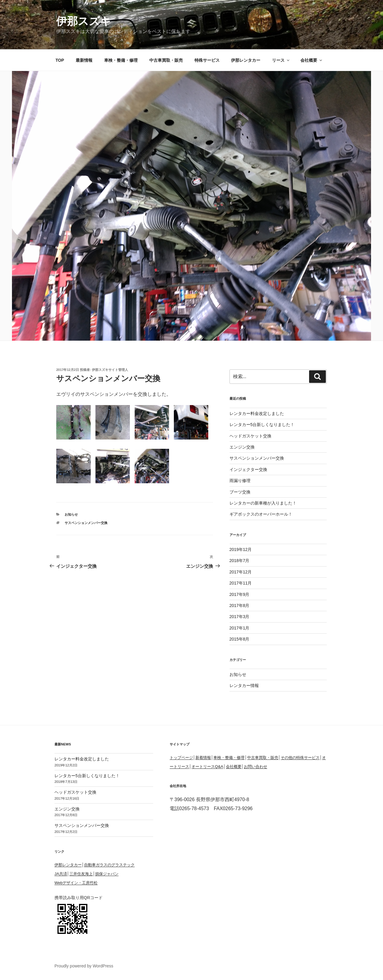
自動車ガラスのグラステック (109, 865)
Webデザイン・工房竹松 (76, 883)
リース (281, 60)
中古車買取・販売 (166, 60)
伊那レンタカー (246, 60)
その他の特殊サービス (300, 758)
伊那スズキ (84, 21)
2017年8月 (240, 605)
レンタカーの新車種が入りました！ (263, 503)
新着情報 (203, 758)
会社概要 (312, 60)
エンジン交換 (242, 447)
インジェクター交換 (248, 469)
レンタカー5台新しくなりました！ (262, 425)
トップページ (181, 758)
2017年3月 (240, 617)
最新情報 (84, 60)
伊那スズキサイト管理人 (110, 370)
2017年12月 (241, 572)
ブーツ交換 (240, 492)
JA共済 (61, 874)
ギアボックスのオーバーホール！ (261, 514)
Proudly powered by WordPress (84, 966)
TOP (60, 60)
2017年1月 (240, 628)
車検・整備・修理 (121, 60)
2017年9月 (240, 594)
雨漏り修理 (240, 481)
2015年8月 (240, 639)
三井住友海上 (81, 874)
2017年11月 (241, 583)
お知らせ (71, 514)
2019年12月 (241, 549)
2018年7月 (240, 561)
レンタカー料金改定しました (257, 413)
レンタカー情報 (244, 685)
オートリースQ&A (207, 767)
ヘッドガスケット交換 (250, 436)
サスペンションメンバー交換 (86, 523)
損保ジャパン (107, 874)
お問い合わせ (256, 767)
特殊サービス (207, 60)
